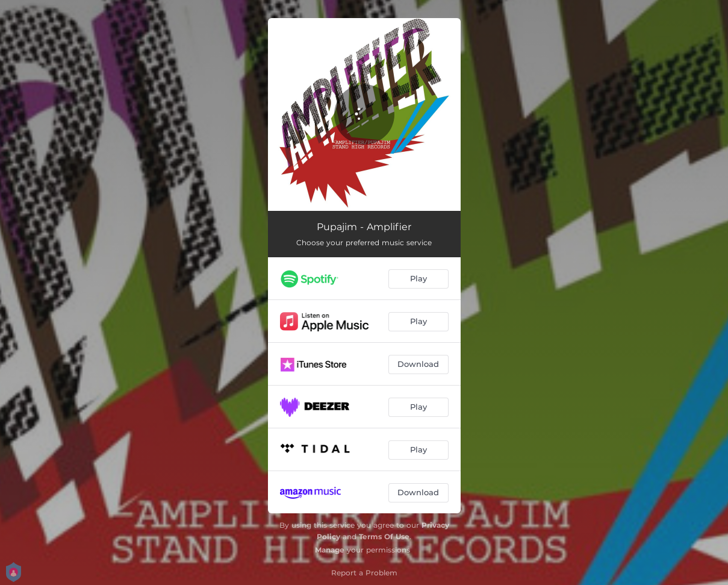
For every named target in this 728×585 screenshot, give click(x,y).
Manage (330, 550)
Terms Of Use (384, 537)
